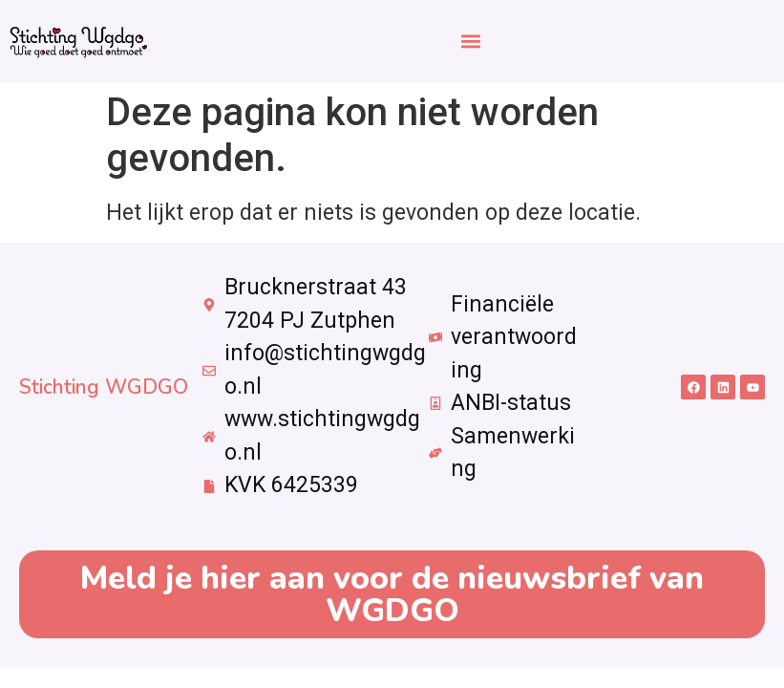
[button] (470, 41)
